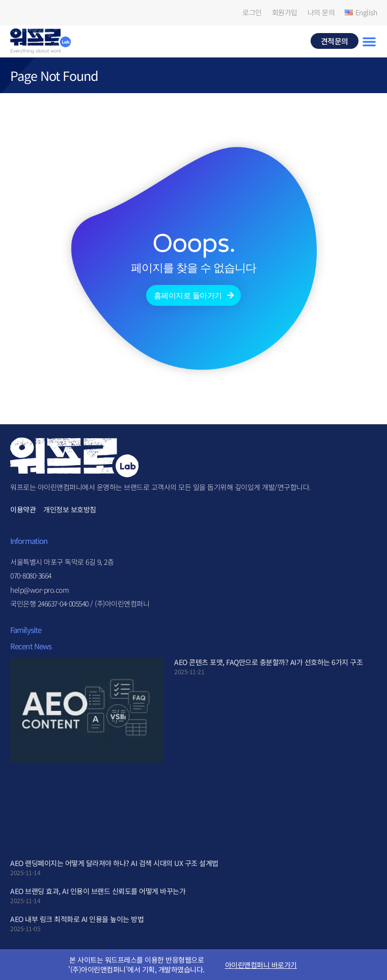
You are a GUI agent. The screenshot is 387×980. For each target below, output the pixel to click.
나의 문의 (321, 12)
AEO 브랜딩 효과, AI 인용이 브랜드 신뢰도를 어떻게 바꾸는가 (98, 891)
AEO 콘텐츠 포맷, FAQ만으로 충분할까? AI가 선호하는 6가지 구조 (268, 662)
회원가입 (285, 12)
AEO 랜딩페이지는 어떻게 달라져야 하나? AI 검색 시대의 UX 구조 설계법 (114, 863)
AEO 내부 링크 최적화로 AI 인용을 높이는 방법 (77, 919)
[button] (369, 41)
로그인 (252, 12)
